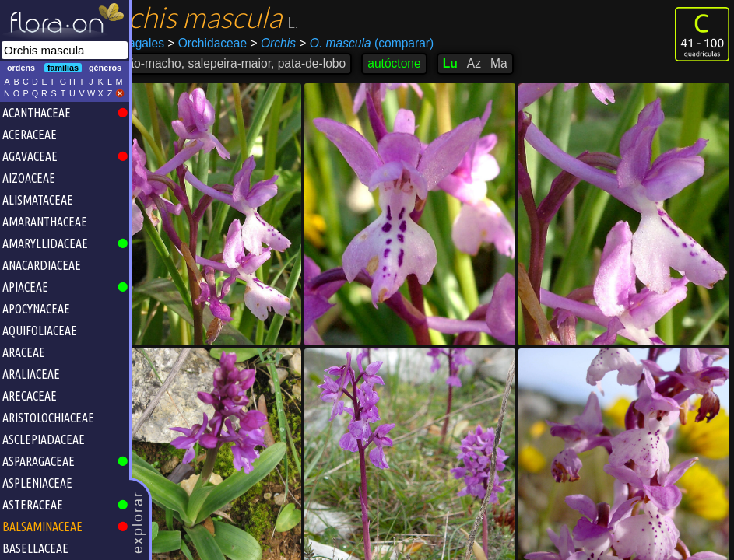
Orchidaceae (248, 43)
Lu (490, 63)
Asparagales (171, 43)
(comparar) (407, 44)
